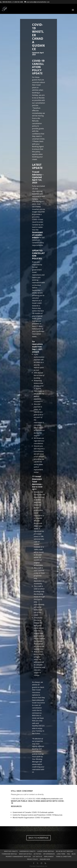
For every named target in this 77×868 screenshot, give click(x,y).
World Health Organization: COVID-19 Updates (31, 818)
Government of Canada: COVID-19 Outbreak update (33, 812)
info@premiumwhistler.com (52, 799)
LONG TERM (61, 854)
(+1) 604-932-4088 (17, 2)
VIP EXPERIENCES (49, 854)
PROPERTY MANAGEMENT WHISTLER (18, 856)
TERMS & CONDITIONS (64, 856)
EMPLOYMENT (49, 856)
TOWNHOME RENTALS (9, 854)
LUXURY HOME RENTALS (46, 851)
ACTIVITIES (37, 854)
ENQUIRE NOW (45, 859)
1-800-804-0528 (6, 2)
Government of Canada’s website (37, 235)
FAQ (68, 854)
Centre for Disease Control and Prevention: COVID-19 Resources (37, 815)
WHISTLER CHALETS (11, 851)
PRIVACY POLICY (33, 859)
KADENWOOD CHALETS (27, 851)
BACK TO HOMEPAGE (38, 838)
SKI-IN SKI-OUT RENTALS (64, 851)
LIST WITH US (37, 856)
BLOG (74, 854)
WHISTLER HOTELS (25, 854)
